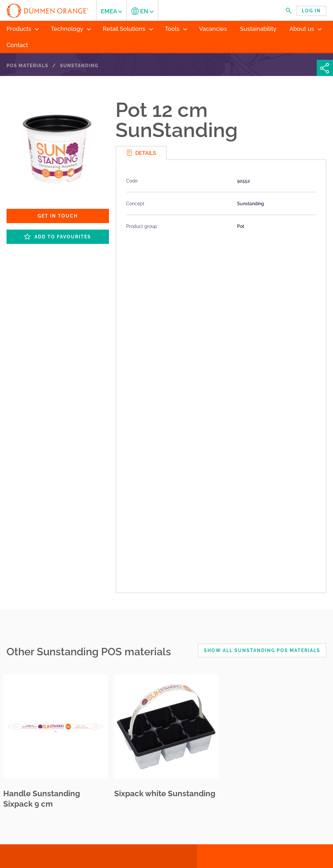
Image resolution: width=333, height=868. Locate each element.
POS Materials (27, 66)
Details (141, 153)
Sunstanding (79, 66)
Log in (311, 11)
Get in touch (58, 216)
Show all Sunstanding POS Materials (262, 650)
